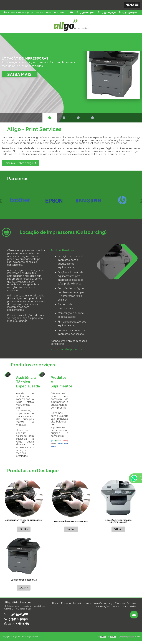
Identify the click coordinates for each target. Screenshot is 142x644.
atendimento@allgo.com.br (66, 349)
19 (128, 12)
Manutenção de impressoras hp (71, 521)
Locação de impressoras (24, 580)
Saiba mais (20, 74)
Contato (116, 607)
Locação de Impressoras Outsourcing (93, 603)
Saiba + (24, 529)
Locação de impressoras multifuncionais (118, 521)
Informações (103, 607)
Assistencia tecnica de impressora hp (24, 521)
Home (55, 603)
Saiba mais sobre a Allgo (20, 163)
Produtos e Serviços (125, 603)
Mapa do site (129, 607)
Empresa (66, 603)
